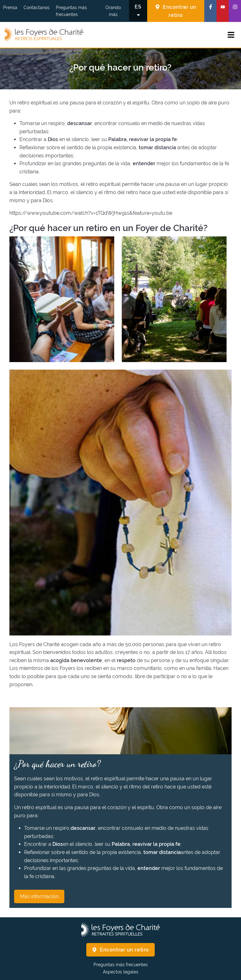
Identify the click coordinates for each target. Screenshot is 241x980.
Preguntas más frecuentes (71, 11)
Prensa (10, 8)
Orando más (113, 11)
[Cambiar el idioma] (138, 11)
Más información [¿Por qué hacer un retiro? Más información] (39, 896)
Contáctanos (37, 8)
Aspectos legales (121, 972)
